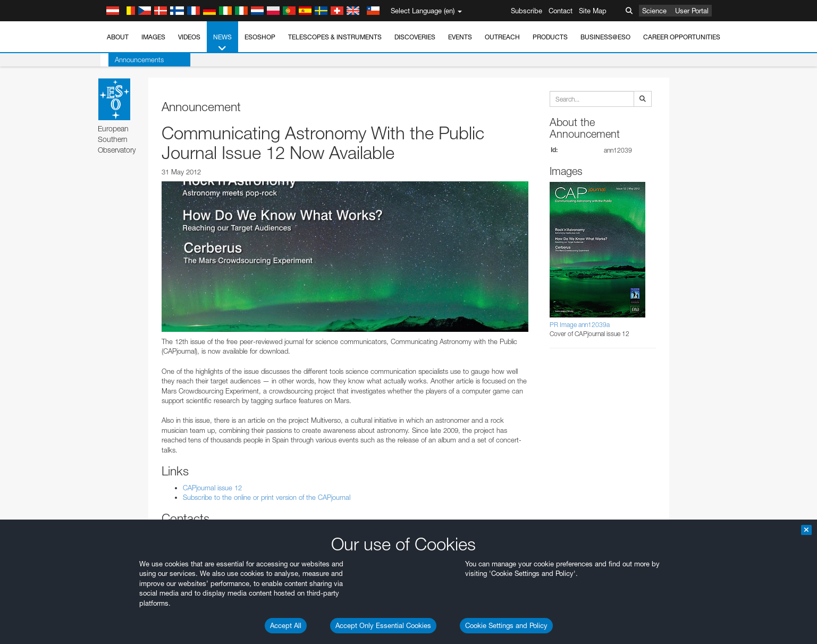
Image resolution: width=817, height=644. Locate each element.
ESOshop (260, 37)
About (118, 37)
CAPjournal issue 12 (212, 488)
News (222, 43)
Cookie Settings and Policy (506, 625)
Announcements (131, 60)
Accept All (286, 625)
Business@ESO (605, 37)
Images (153, 37)
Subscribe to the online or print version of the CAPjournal (267, 497)
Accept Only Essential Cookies (383, 625)
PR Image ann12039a (580, 325)
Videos (189, 37)
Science (654, 11)
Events (460, 37)
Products (550, 37)
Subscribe (527, 11)
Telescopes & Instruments (335, 37)
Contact (561, 11)
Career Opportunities (682, 37)
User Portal (692, 11)
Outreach (502, 37)
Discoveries (415, 37)
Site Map (593, 11)
